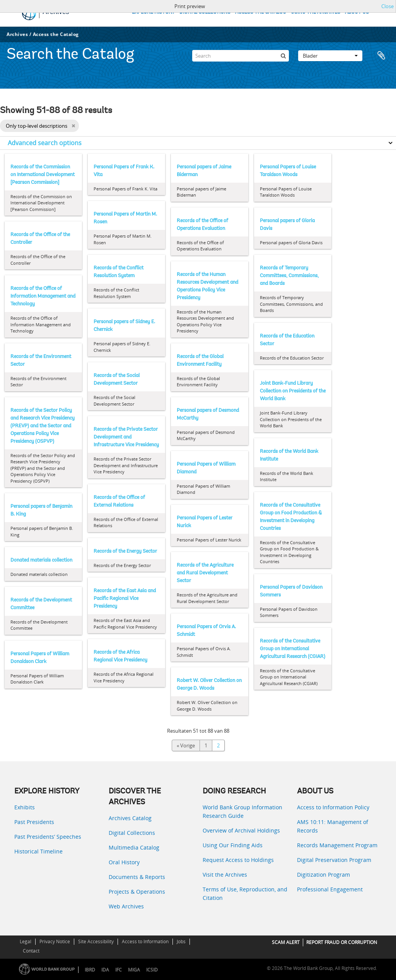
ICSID (152, 970)
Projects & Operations (137, 892)
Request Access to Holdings (238, 860)
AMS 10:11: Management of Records (333, 826)
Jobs (181, 941)
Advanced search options (45, 143)
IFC (119, 970)
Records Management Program (337, 845)
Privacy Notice (55, 941)
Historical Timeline (38, 851)
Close (387, 6)
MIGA (134, 970)
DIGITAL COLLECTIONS (205, 12)
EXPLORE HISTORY (153, 12)
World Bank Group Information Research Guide (242, 811)
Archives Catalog (130, 818)
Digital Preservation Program (334, 860)
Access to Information (145, 941)
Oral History (124, 862)
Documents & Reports (137, 877)
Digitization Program (323, 875)
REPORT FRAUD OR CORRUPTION (342, 942)
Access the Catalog (56, 34)
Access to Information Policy (333, 807)
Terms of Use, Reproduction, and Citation (245, 893)
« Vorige (186, 745)
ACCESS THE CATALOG (261, 12)
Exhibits (25, 807)
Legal (26, 941)
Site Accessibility (96, 941)
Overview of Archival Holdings (241, 830)
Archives (17, 34)
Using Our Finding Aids (233, 845)
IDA (105, 970)
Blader (330, 56)
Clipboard (381, 56)
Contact (31, 951)
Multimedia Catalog (134, 847)
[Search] (241, 56)
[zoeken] (283, 56)
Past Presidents (34, 822)
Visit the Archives (225, 875)
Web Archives (126, 906)
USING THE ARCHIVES (316, 12)
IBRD (90, 970)
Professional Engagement (330, 889)
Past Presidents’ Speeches (48, 837)
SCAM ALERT (286, 942)
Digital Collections (132, 833)
